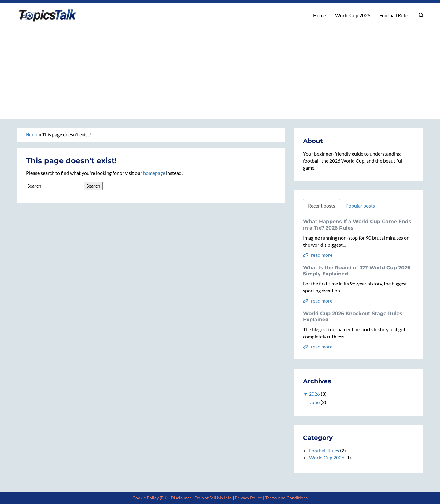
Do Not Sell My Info (213, 498)
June (314, 402)
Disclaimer (181, 498)
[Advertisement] (220, 69)
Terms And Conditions (286, 498)
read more (318, 255)
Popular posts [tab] (360, 206)
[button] (421, 15)
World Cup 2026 (353, 15)
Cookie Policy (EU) (150, 498)
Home (320, 15)
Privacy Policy (248, 498)
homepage (154, 173)
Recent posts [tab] (322, 206)
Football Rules (394, 15)
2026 (314, 394)
